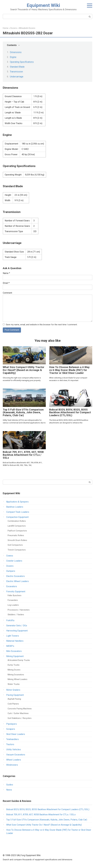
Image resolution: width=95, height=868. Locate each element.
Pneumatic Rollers (16, 536)
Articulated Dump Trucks (19, 660)
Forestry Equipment (16, 592)
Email (6, 283)
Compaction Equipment (17, 517)
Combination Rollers (17, 521)
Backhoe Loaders (15, 507)
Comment (7, 293)
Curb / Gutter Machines (18, 714)
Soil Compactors (15, 545)
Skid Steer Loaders (16, 734)
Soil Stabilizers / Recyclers (20, 718)
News (9, 790)
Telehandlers (12, 739)
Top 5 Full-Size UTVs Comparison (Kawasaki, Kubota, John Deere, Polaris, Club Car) (23, 412)
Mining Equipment (15, 656)
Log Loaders (13, 605)
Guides (10, 785)
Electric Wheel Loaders (17, 581)
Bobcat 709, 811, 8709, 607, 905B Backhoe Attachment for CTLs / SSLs (23, 455)
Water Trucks (14, 684)
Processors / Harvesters (19, 610)
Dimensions (16, 52)
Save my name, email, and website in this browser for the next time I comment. (42, 325)
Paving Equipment (15, 695)
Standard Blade (17, 67)
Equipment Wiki (43, 5)
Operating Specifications (22, 62)
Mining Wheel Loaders (17, 679)
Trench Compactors (17, 550)
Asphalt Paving (14, 699)
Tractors (10, 745)
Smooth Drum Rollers (17, 540)
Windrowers (12, 765)
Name (6, 273)
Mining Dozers (14, 670)
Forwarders (13, 600)
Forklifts (10, 620)
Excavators (12, 586)
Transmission (16, 72)
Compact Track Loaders (18, 512)
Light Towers (13, 636)
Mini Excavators (14, 651)
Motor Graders (13, 690)
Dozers (10, 566)
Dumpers (11, 571)
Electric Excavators (15, 576)
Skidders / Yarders (16, 615)
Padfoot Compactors (17, 531)
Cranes (10, 556)
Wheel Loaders (14, 760)
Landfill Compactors (17, 526)
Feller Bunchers (14, 596)
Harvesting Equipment (17, 631)
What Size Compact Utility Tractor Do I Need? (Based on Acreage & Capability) (24, 370)
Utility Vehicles (14, 750)
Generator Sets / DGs (17, 626)
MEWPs (10, 646)
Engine (13, 57)
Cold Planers (13, 704)
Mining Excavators (16, 675)
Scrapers (11, 729)
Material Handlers (15, 641)
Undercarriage (17, 77)
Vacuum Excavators (16, 755)
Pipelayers (12, 724)
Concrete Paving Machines (20, 709)
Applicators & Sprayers (17, 502)
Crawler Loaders (14, 561)
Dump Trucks (14, 665)
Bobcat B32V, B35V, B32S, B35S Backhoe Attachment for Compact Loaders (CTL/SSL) (70, 412)
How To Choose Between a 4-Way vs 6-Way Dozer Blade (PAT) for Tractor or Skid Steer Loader (69, 370)
